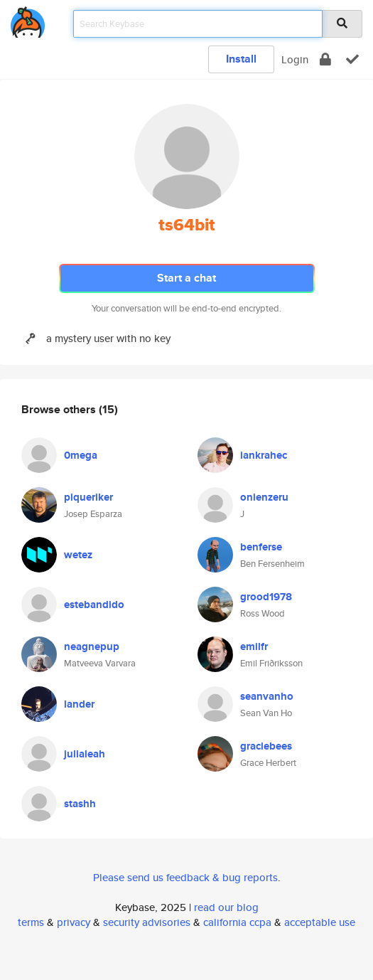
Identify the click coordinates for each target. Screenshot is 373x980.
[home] (28, 20)
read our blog (226, 907)
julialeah (85, 754)
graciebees (266, 746)
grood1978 (266, 597)
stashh (80, 804)
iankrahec (264, 455)
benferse (261, 547)
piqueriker (88, 497)
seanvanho (267, 696)
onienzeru (264, 497)
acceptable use (320, 922)
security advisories (147, 922)
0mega (81, 455)
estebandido (94, 604)
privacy (74, 922)
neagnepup (92, 646)
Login (295, 59)
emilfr (254, 646)
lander (79, 704)
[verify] (352, 59)
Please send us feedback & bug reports (185, 877)
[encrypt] (325, 59)
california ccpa (237, 922)
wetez (78, 555)
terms (31, 922)
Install (241, 59)
